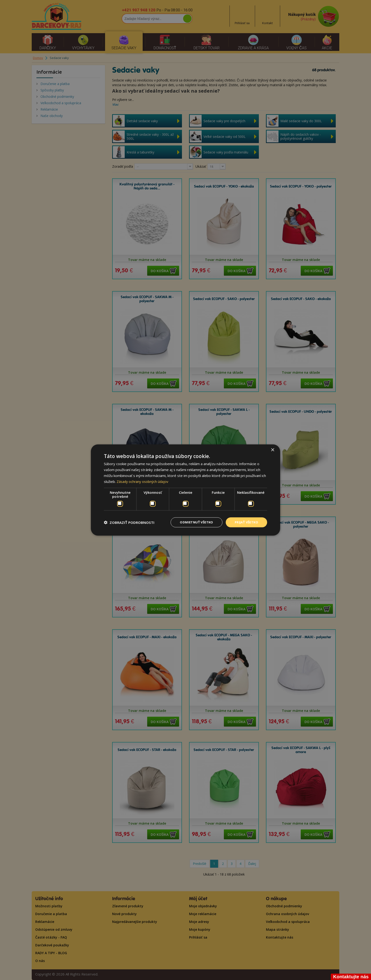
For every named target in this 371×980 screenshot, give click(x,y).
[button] (129, 522)
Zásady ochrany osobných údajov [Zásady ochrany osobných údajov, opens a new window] (144, 481)
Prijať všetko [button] (245, 522)
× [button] (272, 450)
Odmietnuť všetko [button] (193, 522)
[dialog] (185, 490)
